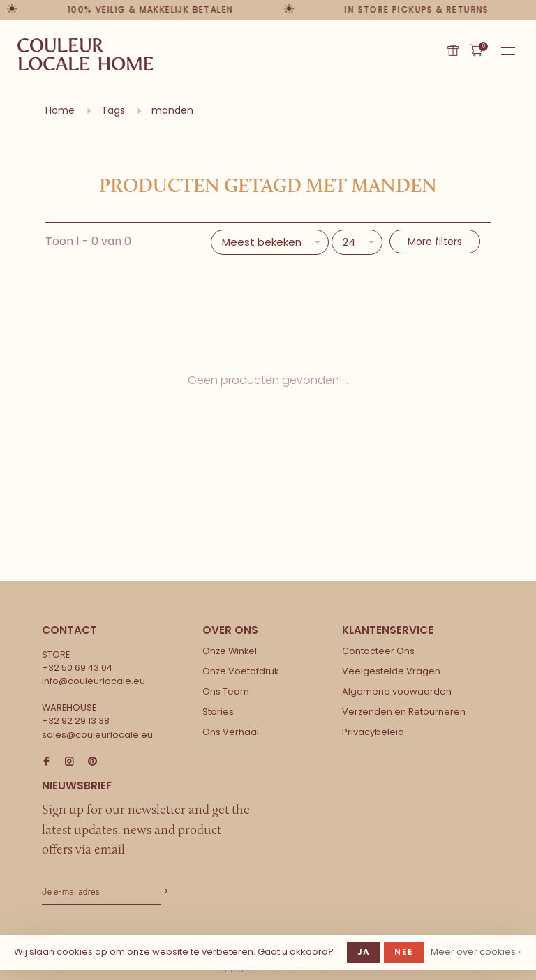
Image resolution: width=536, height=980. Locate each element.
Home (60, 110)
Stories (218, 712)
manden (172, 110)
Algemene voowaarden (397, 691)
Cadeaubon (453, 50)
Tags (113, 110)
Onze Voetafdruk (240, 671)
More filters (435, 242)
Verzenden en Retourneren (404, 712)
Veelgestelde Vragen (391, 671)
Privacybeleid (373, 732)
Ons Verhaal (231, 732)
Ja (364, 952)
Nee (404, 952)
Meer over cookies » (476, 952)
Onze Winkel (230, 651)
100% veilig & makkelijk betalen (150, 9)
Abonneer (165, 892)
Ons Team (226, 691)
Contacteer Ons (378, 651)
